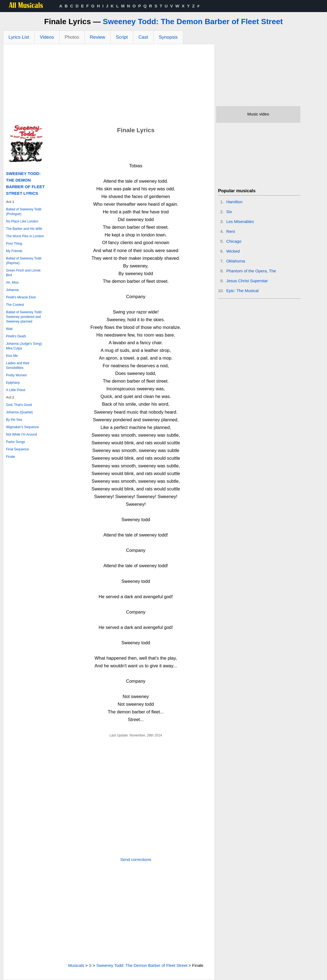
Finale (11, 457)
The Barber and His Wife (24, 229)
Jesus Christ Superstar (247, 281)
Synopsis (168, 37)
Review (98, 37)
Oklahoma (236, 261)
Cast (143, 37)
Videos (47, 37)
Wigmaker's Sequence (22, 427)
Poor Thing (14, 244)
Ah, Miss (12, 283)
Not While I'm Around (21, 434)
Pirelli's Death (16, 336)
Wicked (233, 251)
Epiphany (13, 383)
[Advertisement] (109, 85)
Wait (9, 329)
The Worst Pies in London (25, 236)
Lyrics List (19, 37)
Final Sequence (17, 449)
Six (229, 212)
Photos (72, 37)
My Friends (14, 251)
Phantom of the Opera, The (251, 271)
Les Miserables (240, 221)
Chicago (234, 241)
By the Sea (14, 420)
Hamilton (234, 202)
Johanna (12, 290)
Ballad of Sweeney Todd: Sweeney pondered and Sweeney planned (24, 317)
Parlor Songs (15, 442)
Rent (231, 231)
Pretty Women (16, 375)
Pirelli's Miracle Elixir (21, 297)
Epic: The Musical (243, 291)
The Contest (15, 305)
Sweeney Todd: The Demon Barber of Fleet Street (193, 22)
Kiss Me (12, 356)
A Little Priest (16, 390)
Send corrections (136, 859)
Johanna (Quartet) (19, 412)
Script (122, 37)
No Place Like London (22, 221)
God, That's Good (19, 405)
